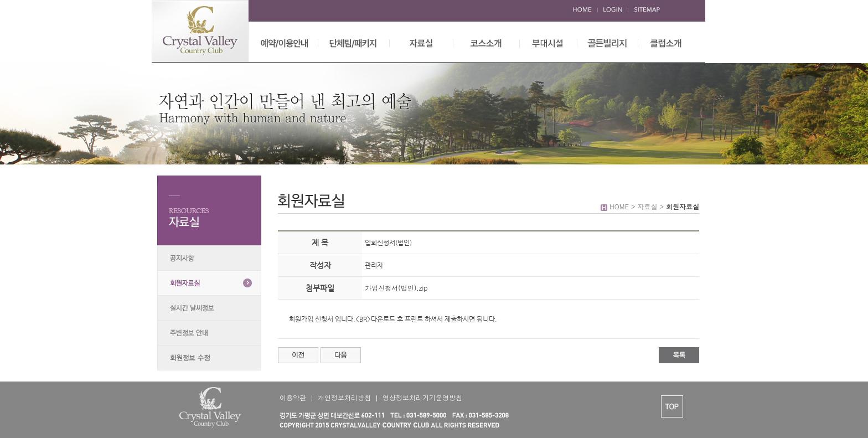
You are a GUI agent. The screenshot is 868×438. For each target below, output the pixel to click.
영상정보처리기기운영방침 (422, 397)
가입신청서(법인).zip (396, 288)
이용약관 (293, 397)
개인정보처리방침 (344, 397)
